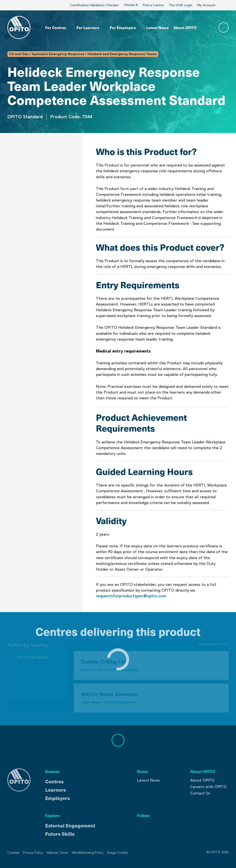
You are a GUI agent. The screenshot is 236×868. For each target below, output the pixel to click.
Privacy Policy (33, 853)
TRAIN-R (131, 5)
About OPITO (202, 780)
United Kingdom (33, 657)
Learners (56, 790)
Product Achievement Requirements (31, 200)
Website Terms (57, 853)
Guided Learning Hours (32, 217)
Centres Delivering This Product (35, 252)
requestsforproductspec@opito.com (131, 596)
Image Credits (117, 853)
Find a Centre (153, 5)
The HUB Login (180, 5)
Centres (54, 781)
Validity (16, 231)
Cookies (13, 853)
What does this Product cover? (33, 166)
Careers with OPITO (208, 787)
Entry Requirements (29, 183)
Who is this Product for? (34, 149)
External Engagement (70, 825)
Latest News (148, 780)
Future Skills (60, 834)
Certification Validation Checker (94, 5)
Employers (58, 798)
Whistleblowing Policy (88, 853)
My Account (209, 5)
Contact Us (200, 793)
